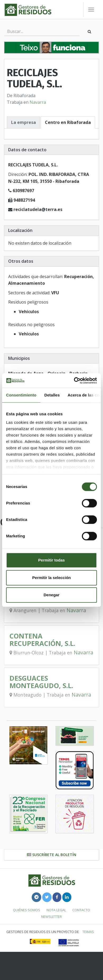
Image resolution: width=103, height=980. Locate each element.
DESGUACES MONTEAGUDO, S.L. (41, 682)
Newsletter (51, 917)
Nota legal (56, 910)
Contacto (81, 910)
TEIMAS (88, 932)
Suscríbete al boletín (52, 855)
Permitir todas (52, 560)
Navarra (38, 102)
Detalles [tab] (52, 395)
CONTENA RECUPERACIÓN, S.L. (42, 640)
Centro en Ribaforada (68, 122)
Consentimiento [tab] (21, 395)
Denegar (51, 595)
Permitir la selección (51, 578)
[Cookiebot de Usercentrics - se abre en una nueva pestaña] (74, 381)
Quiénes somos (27, 910)
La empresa (24, 122)
